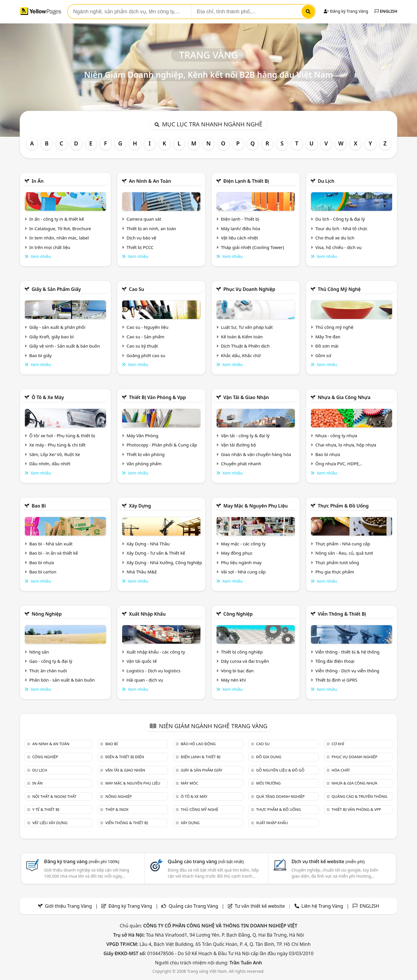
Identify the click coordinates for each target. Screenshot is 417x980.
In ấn (38, 181)
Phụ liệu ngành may (241, 562)
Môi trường (269, 783)
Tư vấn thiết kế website (260, 906)
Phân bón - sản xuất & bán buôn (62, 680)
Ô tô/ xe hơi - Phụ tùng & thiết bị (62, 435)
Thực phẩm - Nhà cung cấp (343, 544)
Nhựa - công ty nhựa (336, 435)
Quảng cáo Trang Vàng (193, 906)
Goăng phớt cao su (146, 355)
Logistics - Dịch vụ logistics (153, 671)
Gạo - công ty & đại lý (51, 661)
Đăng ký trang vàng (82, 861)
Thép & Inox (117, 809)
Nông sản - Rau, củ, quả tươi (344, 553)
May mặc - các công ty (243, 544)
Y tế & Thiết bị (46, 809)
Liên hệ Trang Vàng (322, 906)
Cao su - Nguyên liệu (148, 327)
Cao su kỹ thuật (142, 346)
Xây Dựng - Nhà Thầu (148, 544)
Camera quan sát (144, 219)
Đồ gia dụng (269, 757)
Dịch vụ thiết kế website (328, 861)
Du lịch (326, 181)
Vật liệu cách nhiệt (239, 238)
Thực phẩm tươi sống (337, 562)
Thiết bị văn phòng (146, 454)
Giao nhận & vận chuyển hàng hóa (256, 454)
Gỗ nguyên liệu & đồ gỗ (280, 770)
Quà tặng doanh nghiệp (281, 796)
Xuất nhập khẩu (147, 614)
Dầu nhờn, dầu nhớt (50, 464)
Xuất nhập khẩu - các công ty (156, 652)
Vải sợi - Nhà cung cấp (243, 572)
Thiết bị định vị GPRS (336, 680)
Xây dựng (140, 506)
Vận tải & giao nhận (246, 397)
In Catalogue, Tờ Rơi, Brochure (60, 228)
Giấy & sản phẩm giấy (56, 289)
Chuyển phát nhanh (241, 464)
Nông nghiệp (47, 614)
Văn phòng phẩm (144, 464)
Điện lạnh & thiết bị (246, 181)
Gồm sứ (323, 355)
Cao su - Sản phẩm (146, 337)
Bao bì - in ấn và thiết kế (54, 553)
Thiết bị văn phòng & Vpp (157, 397)
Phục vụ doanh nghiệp (249, 289)
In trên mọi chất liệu (50, 247)
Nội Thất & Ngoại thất (54, 796)
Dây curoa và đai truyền (245, 661)
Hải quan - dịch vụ (145, 680)
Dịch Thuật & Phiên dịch (245, 346)
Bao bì (39, 506)
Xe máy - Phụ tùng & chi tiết (57, 445)
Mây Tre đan (328, 337)
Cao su (137, 289)
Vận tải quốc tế (142, 661)
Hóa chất (341, 770)
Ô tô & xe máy (48, 397)
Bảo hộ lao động (198, 744)
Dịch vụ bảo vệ (141, 238)
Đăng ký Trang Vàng (346, 11)
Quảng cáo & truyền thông (359, 796)
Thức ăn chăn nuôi (48, 671)
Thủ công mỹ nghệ (339, 289)
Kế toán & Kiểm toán (242, 337)
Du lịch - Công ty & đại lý (340, 219)
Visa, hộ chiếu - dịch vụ (339, 247)
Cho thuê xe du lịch (335, 238)
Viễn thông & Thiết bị (342, 614)
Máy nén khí (233, 680)
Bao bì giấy (40, 355)
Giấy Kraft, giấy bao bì (52, 337)
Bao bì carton (43, 572)
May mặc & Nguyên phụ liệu (255, 506)
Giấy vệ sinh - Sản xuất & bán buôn (65, 346)
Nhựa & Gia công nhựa (344, 397)
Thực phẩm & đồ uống (343, 506)
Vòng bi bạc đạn (237, 671)
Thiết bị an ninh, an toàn (151, 228)
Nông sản (39, 652)
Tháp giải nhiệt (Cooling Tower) (253, 247)
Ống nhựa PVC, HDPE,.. (339, 464)
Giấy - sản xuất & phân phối (57, 327)
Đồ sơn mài (327, 346)
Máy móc (189, 783)
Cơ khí (338, 744)
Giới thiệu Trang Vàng (68, 906)
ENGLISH (386, 11)
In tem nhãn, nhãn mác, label (59, 238)
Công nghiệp (238, 614)
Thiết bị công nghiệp (242, 652)
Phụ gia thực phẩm (335, 572)
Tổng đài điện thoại (335, 661)
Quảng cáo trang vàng (206, 861)
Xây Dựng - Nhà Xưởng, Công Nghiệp (164, 562)
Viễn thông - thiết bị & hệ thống (347, 652)
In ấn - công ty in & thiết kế (57, 219)
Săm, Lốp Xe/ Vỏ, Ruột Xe (55, 454)
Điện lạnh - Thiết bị (240, 219)
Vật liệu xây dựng (50, 823)
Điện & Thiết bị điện (125, 757)
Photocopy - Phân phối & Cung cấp (162, 445)
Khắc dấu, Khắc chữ (241, 355)
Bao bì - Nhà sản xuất (51, 544)
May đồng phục (237, 553)
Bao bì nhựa (328, 454)
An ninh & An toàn (150, 181)
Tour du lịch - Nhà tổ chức (341, 228)
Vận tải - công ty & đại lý (245, 435)
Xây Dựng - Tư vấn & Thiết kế (156, 553)
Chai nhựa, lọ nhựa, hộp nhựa (346, 445)
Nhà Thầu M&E (142, 572)
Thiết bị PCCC (140, 247)
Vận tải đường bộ (238, 445)
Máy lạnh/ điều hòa (240, 228)
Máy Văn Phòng (142, 435)
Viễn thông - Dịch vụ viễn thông (347, 671)
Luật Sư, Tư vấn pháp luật (247, 327)
